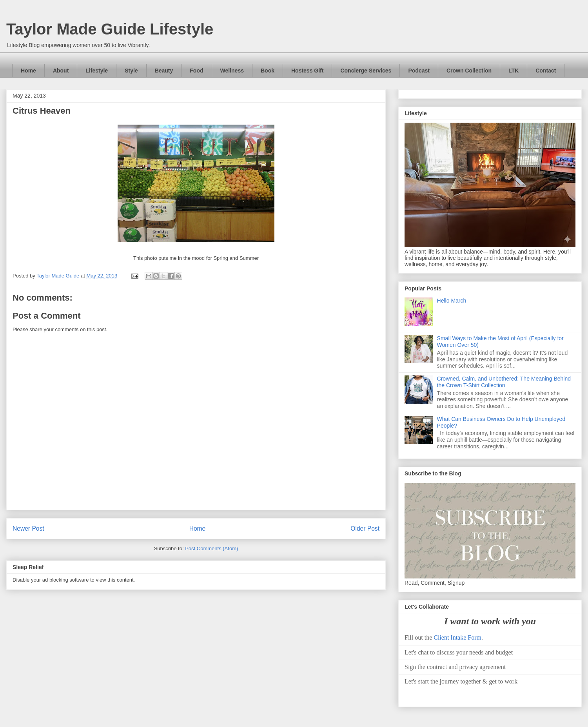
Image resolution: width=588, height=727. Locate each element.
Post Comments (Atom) (211, 548)
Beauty (164, 71)
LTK (514, 71)
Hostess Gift (307, 71)
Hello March (452, 301)
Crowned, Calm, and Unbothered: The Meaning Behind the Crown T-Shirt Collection (504, 382)
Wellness (232, 71)
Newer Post (28, 528)
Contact (546, 71)
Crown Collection (469, 71)
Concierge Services (366, 71)
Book (268, 71)
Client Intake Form (457, 637)
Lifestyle (97, 71)
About (61, 71)
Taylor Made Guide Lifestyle (110, 29)
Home (28, 71)
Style (131, 71)
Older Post (365, 528)
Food (196, 71)
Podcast (419, 71)
